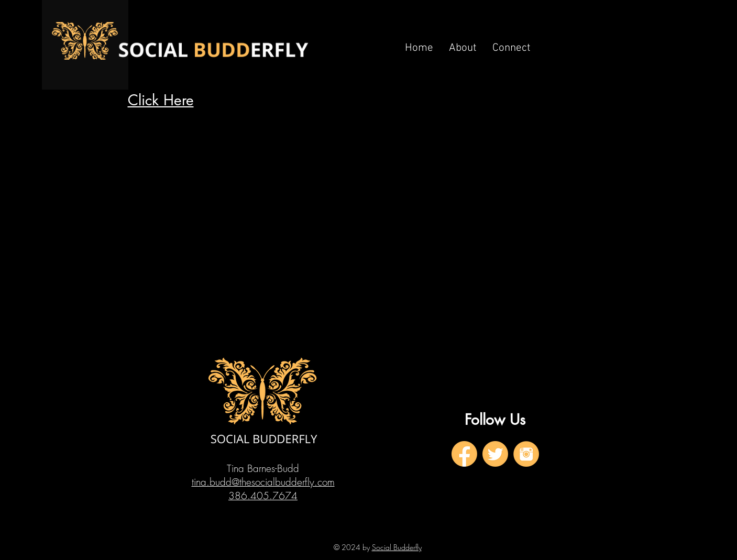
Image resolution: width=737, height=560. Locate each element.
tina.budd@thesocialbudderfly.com (263, 482)
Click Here (161, 100)
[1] (464, 454)
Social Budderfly (397, 547)
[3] (526, 454)
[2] (495, 454)
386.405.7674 (263, 496)
